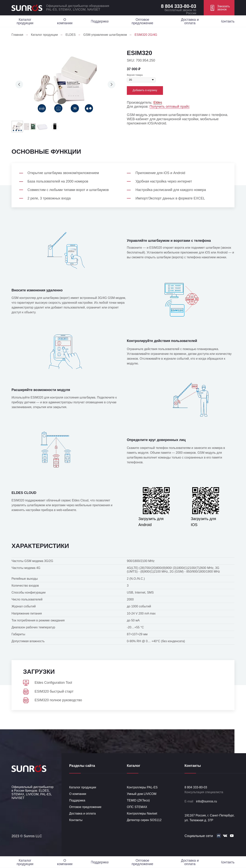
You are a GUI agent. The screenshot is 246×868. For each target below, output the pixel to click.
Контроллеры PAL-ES (142, 787)
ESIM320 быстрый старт (54, 691)
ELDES (71, 35)
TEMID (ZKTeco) (138, 800)
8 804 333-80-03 (179, 6)
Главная (17, 35)
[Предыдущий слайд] (19, 84)
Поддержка (77, 800)
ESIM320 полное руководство (58, 700)
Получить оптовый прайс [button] (170, 107)
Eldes (158, 103)
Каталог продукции (44, 35)
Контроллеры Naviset (142, 813)
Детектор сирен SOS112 (144, 820)
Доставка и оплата (82, 813)
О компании (78, 794)
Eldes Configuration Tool (53, 683)
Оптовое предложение (85, 807)
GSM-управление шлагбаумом (105, 35)
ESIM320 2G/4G (146, 35)
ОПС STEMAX (137, 807)
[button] (219, 8)
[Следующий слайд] (111, 84)
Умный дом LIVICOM (142, 794)
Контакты (76, 820)
